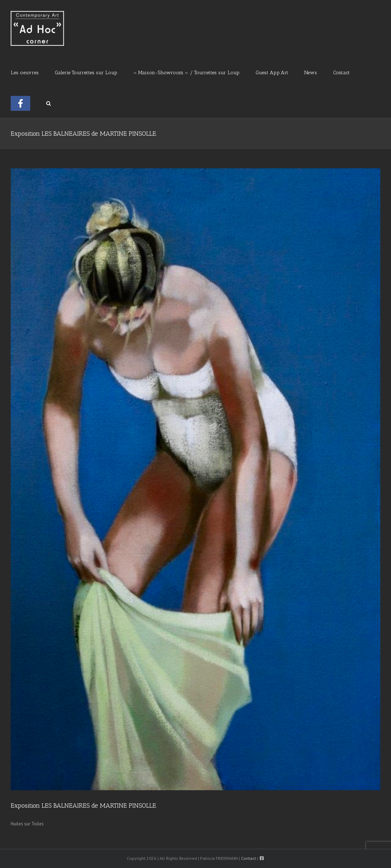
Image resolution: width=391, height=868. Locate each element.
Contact (248, 858)
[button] (49, 103)
